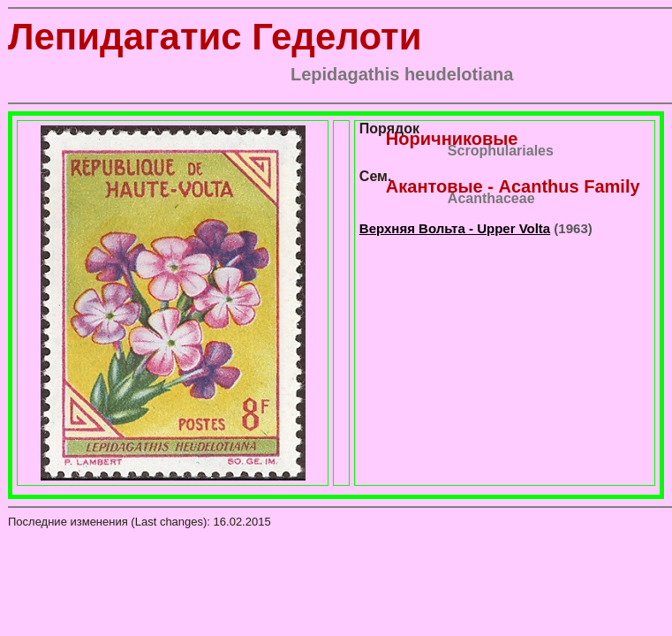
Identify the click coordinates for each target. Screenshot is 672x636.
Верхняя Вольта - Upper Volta (455, 228)
